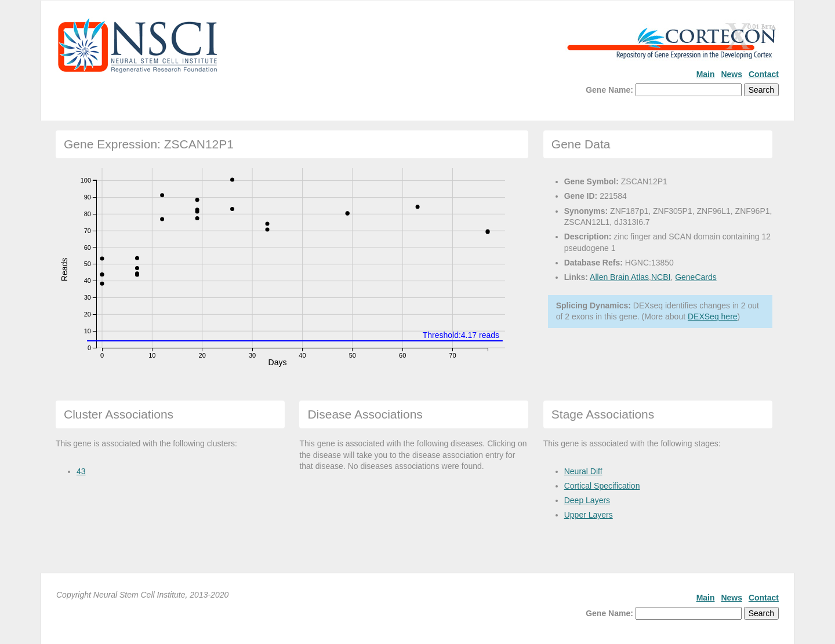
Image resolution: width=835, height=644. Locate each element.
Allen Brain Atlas (619, 277)
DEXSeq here (713, 316)
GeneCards (696, 277)
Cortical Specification (602, 486)
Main (706, 74)
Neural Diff (583, 471)
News (731, 74)
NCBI (661, 277)
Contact (764, 74)
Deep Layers (587, 500)
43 (81, 471)
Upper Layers (589, 515)
